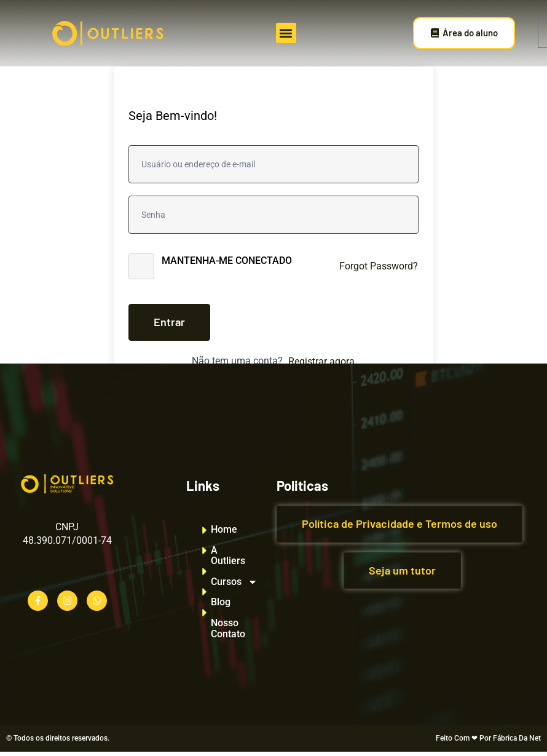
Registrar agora (321, 361)
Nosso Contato (228, 628)
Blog (221, 602)
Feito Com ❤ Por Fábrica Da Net (488, 738)
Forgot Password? (379, 266)
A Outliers (228, 556)
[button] (286, 33)
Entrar (169, 322)
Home (224, 530)
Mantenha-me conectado (227, 261)
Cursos (228, 582)
